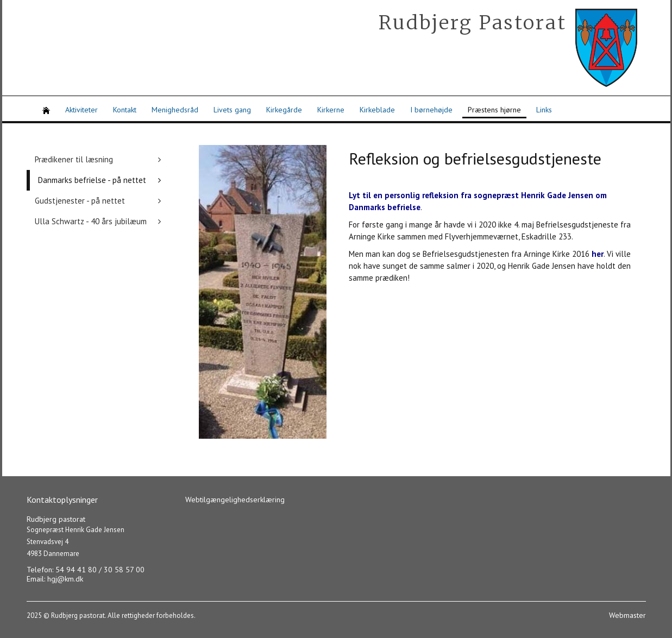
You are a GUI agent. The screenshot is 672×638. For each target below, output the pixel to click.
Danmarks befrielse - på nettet (92, 180)
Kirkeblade (377, 110)
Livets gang (232, 110)
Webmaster (627, 615)
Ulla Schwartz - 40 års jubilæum (91, 221)
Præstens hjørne (494, 110)
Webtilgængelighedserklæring (235, 500)
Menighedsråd (175, 110)
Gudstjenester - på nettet (80, 201)
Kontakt (125, 110)
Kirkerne (331, 110)
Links (544, 110)
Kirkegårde (284, 110)
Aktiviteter (81, 110)
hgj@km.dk (65, 579)
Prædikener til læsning (74, 159)
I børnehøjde (431, 110)
